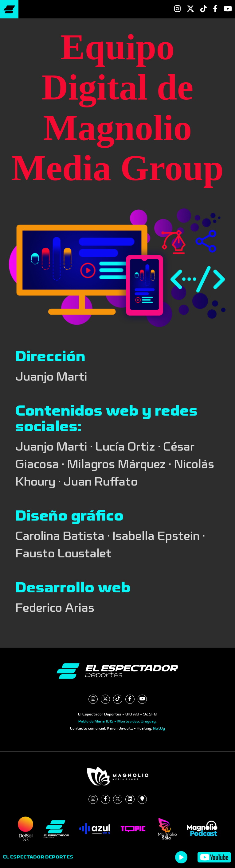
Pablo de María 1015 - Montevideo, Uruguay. (118, 721)
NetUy (159, 728)
